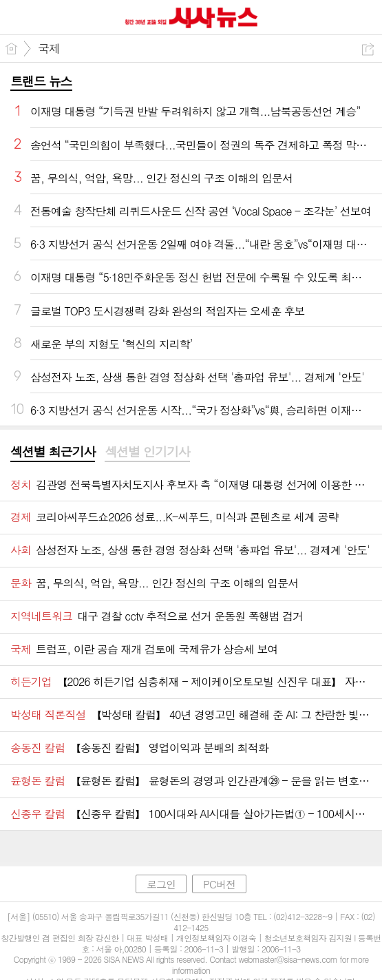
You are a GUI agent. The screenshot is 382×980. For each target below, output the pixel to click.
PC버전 (219, 884)
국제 (49, 48)
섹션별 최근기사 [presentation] (53, 452)
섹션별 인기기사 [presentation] (147, 452)
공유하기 (368, 49)
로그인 (161, 884)
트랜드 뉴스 (41, 81)
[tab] (53, 452)
